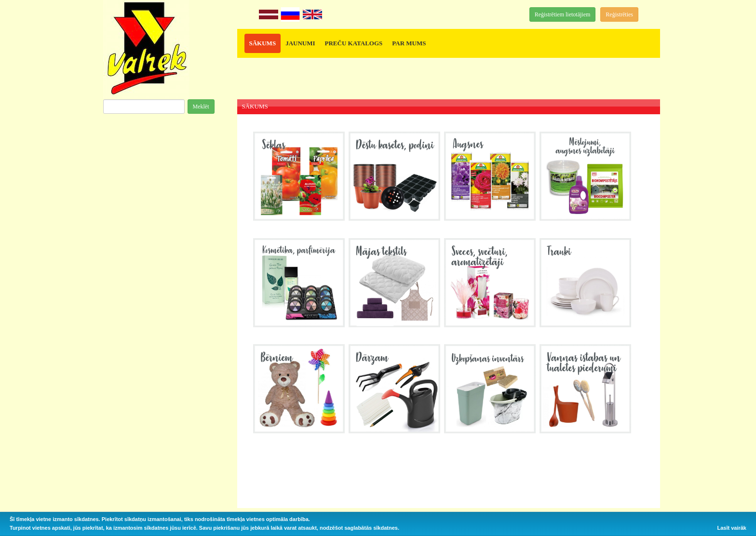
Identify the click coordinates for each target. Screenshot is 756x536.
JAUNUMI (300, 43)
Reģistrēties (619, 14)
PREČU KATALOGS (354, 43)
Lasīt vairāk (732, 528)
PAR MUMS (409, 43)
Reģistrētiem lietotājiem (563, 14)
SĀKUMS (263, 43)
